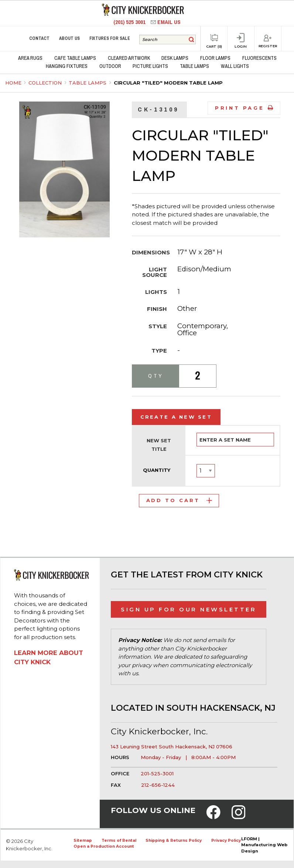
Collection (46, 83)
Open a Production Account (104, 846)
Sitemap (83, 840)
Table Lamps (88, 83)
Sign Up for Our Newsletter (189, 609)
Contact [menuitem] (39, 38)
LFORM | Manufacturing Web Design (264, 845)
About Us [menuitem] (69, 38)
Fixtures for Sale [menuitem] (110, 38)
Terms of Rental (119, 840)
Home (13, 83)
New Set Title (159, 445)
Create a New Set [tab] (176, 417)
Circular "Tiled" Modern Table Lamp (168, 83)
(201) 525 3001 (130, 22)
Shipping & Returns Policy (174, 840)
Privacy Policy (226, 840)
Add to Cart (179, 500)
